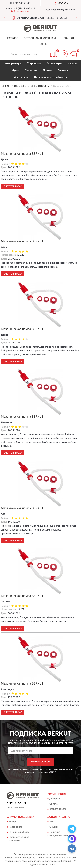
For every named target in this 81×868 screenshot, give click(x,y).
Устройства (34, 64)
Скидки (53, 827)
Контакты (41, 44)
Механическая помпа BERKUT (22, 154)
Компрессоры (13, 64)
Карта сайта (15, 827)
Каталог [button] (13, 38)
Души (16, 70)
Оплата (53, 804)
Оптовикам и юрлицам (40, 38)
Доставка (55, 799)
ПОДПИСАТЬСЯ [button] (40, 762)
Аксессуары (21, 77)
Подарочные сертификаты (50, 77)
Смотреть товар (13, 186)
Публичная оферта (19, 832)
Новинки (68, 38)
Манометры (54, 64)
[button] (20, 11)
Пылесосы (31, 70)
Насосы (72, 64)
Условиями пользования (36, 772)
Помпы (47, 70)
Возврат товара (58, 809)
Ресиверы (63, 70)
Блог (52, 822)
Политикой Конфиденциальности (56, 769)
